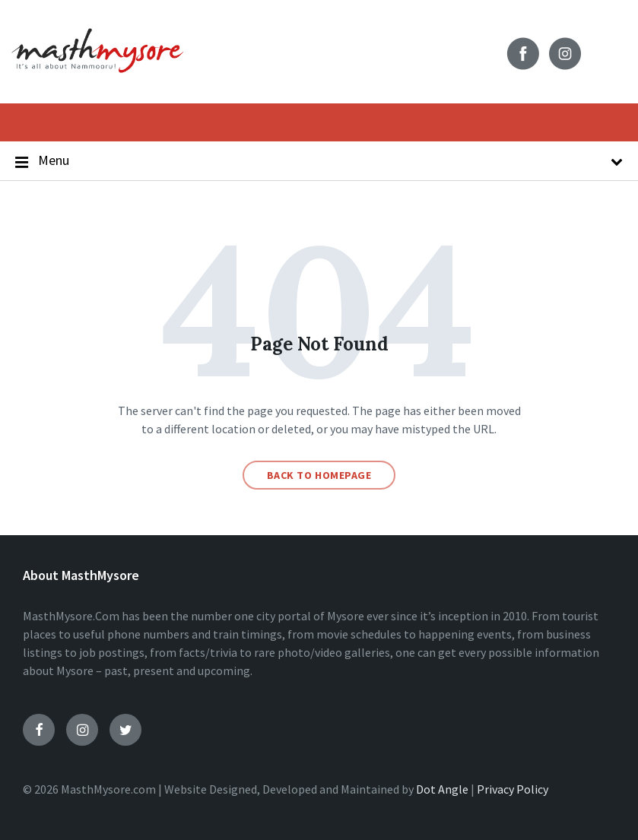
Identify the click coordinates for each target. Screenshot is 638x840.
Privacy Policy (513, 789)
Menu (319, 161)
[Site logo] (97, 81)
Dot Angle (442, 789)
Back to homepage (319, 475)
